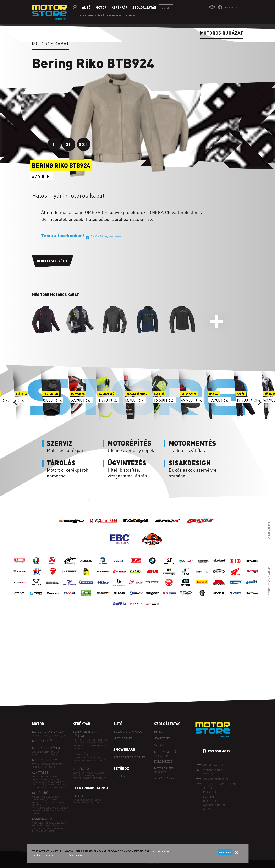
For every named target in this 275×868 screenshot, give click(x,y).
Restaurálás (160, 772)
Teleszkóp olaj (53, 826)
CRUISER (77, 745)
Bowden (51, 777)
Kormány (54, 787)
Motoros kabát (50, 43)
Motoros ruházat (45, 760)
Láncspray (59, 823)
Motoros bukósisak (47, 748)
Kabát (52, 764)
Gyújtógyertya (56, 782)
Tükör (63, 787)
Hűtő (35, 785)
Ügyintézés (162, 738)
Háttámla (63, 811)
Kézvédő (36, 805)
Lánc (34, 787)
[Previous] (16, 402)
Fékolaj (49, 823)
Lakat (89, 778)
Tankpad (64, 808)
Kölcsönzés (163, 761)
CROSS (84, 743)
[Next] (259, 402)
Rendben (225, 852)
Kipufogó (43, 787)
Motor (38, 724)
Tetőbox (121, 768)
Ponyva (37, 811)
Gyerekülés (79, 778)
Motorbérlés (43, 741)
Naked (46, 736)
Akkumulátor (39, 777)
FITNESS (76, 743)
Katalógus (81, 796)
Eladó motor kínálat (48, 731)
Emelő (36, 813)
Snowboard (124, 749)
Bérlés (119, 776)
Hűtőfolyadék (39, 828)
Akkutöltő (37, 797)
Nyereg (76, 761)
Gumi (44, 782)
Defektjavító (51, 797)
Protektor (38, 767)
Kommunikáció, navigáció (45, 808)
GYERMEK (77, 748)
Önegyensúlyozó (81, 803)
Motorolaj (38, 823)
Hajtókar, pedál (90, 761)
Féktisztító (38, 826)
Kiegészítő (50, 767)
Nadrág (44, 764)
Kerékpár (81, 724)
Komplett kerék (81, 758)
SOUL (104, 745)
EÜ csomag (52, 800)
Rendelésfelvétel (53, 261)
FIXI (102, 740)
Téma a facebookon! (83, 235)
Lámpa (85, 773)
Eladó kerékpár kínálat (86, 734)
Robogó (85, 800)
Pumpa (93, 773)
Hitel (158, 731)
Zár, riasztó (38, 802)
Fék (74, 763)
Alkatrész (40, 772)
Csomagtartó (90, 776)
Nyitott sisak (38, 755)
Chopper (37, 736)
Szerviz (160, 745)
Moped (76, 800)
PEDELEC (77, 740)
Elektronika (38, 779)
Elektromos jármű (90, 788)
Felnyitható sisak (52, 752)
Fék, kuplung (53, 779)
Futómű (36, 782)
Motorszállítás (166, 752)
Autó (118, 724)
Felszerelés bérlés (130, 757)
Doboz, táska (38, 800)
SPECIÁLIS (96, 745)
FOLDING (86, 745)
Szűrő (42, 785)
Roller (95, 803)
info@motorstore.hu (215, 779)
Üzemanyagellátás (56, 785)
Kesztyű (60, 764)
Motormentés (161, 756)
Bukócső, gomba (54, 802)
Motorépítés (164, 768)
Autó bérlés (123, 738)
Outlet (166, 8)
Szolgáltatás (167, 724)
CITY (101, 743)
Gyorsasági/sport (59, 736)
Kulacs (101, 773)
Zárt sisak (37, 752)
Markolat (77, 776)
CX (106, 740)
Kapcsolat (232, 7)
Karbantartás (43, 819)
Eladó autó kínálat (128, 731)
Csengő (76, 773)
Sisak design (164, 778)
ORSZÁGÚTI (94, 740)
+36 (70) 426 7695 (214, 765)
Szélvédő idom (49, 811)
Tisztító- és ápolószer (43, 831)
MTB (85, 740)
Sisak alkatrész (53, 755)
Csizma (35, 764)
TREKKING (93, 743)
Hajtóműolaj (55, 828)
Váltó (103, 761)
